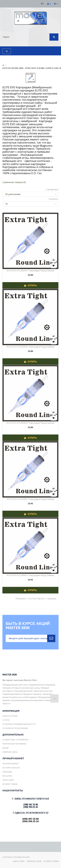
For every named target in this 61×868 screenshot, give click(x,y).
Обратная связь (10, 752)
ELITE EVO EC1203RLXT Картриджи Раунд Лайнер (30, 347)
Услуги (6, 720)
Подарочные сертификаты (15, 740)
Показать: (54, 199)
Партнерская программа (14, 744)
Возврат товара (10, 784)
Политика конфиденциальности (19, 724)
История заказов (11, 768)
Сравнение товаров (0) (14, 182)
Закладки (7, 772)
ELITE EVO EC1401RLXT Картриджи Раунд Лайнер (30, 271)
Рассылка (7, 776)
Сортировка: (52, 189)
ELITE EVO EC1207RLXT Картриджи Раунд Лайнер (30, 499)
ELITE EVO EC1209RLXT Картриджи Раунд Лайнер (30, 575)
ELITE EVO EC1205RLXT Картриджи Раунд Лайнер (30, 423)
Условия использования (15, 728)
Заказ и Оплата (10, 716)
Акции (6, 748)
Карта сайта (8, 780)
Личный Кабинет (11, 764)
